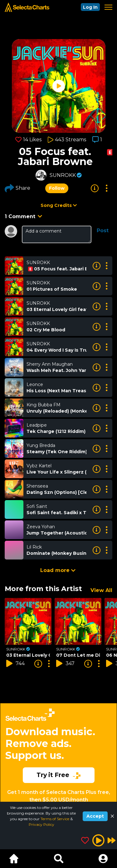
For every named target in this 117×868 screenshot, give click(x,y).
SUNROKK (63, 175)
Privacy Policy (41, 824)
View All (101, 590)
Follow (57, 188)
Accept (95, 816)
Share (17, 188)
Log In (90, 7)
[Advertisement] (58, 751)
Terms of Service (55, 819)
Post (103, 231)
